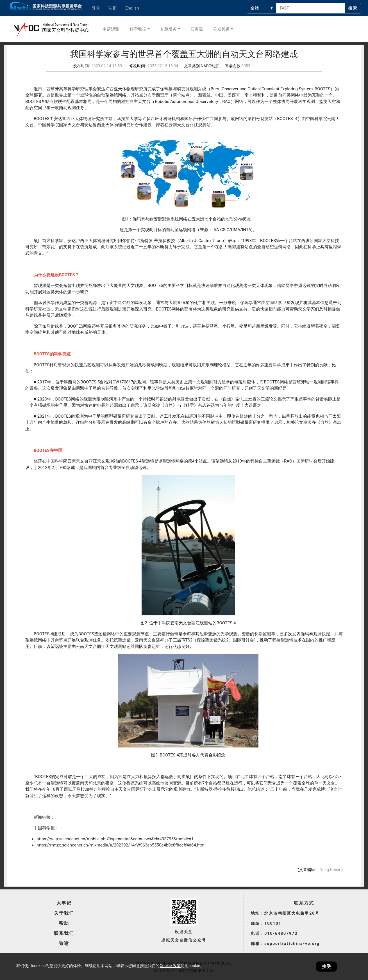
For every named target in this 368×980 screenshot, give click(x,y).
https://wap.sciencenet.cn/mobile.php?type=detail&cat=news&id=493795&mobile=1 (115, 839)
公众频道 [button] (221, 29)
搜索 (353, 8)
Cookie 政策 (170, 966)
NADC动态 (210, 66)
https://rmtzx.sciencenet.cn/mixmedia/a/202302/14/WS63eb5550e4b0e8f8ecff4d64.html (121, 845)
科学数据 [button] (138, 29)
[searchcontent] (311, 8)
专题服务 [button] (168, 29)
